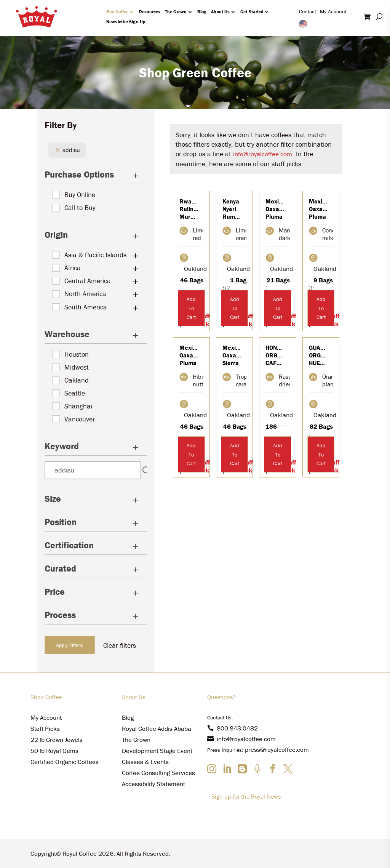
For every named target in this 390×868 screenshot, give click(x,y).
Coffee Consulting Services (158, 773)
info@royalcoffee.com (263, 154)
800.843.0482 (233, 728)
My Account (333, 11)
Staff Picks (45, 729)
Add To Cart (191, 308)
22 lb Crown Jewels (57, 740)
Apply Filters (70, 645)
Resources (150, 12)
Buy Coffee (117, 12)
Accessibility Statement (153, 784)
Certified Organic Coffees (65, 762)
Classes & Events (145, 762)
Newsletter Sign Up (126, 22)
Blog (202, 12)
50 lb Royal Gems (54, 751)
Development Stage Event (157, 751)
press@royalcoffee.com (277, 749)
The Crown (176, 12)
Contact (308, 11)
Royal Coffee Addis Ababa (157, 729)
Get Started (252, 12)
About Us (220, 12)
